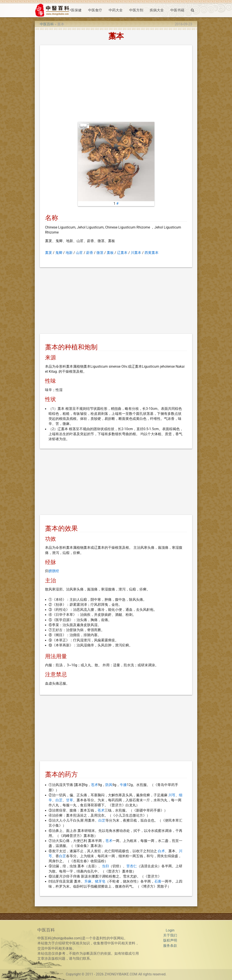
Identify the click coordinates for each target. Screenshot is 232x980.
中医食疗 (95, 10)
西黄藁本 (152, 253)
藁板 (110, 253)
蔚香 (90, 253)
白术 (161, 851)
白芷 (59, 800)
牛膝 (123, 785)
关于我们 (170, 935)
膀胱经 (54, 571)
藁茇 (49, 253)
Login (170, 930)
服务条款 (170, 946)
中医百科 (47, 24)
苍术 (94, 785)
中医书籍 (177, 10)
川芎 (172, 795)
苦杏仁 (132, 866)
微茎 (100, 253)
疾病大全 (157, 10)
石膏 (158, 881)
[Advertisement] (116, 85)
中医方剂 (136, 10)
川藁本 (136, 253)
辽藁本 (122, 253)
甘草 (70, 800)
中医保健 (75, 10)
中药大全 (116, 10)
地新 (69, 253)
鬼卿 (59, 253)
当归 (105, 866)
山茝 (79, 253)
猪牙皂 (100, 881)
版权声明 (170, 940)
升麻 (88, 881)
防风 (109, 785)
